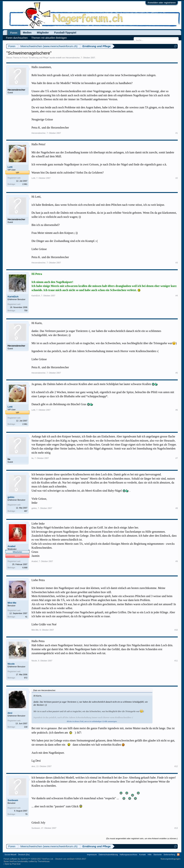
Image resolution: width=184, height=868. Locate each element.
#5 (177, 373)
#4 (177, 296)
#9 (177, 561)
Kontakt (142, 854)
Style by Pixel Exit (12, 864)
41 (26, 617)
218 (26, 727)
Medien (27, 33)
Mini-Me (12, 603)
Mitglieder (43, 33)
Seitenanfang (169, 854)
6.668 (25, 568)
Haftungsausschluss (128, 854)
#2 (177, 178)
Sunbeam (13, 800)
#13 (176, 828)
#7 (177, 458)
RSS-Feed (178, 854)
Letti (10, 167)
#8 (177, 508)
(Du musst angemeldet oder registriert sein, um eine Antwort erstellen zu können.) (142, 838)
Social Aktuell (10, 854)
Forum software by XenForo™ (29, 859)
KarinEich (13, 297)
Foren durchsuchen (17, 38)
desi (10, 713)
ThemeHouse (44, 861)
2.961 (25, 184)
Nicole (11, 664)
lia (9, 459)
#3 (177, 263)
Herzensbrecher (73, 58)
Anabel (11, 546)
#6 (177, 410)
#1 (177, 133)
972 (26, 678)
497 (26, 511)
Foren (14, 33)
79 (26, 814)
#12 (176, 766)
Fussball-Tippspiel (65, 33)
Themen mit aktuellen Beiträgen (49, 38)
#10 (176, 630)
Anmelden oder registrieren (162, 3)
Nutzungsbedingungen (171, 859)
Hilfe (149, 854)
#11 (176, 661)
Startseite (157, 854)
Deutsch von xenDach (71, 859)
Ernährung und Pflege (39, 58)
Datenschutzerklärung (108, 854)
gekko (11, 497)
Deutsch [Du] (24, 854)
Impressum (92, 854)
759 (26, 311)
